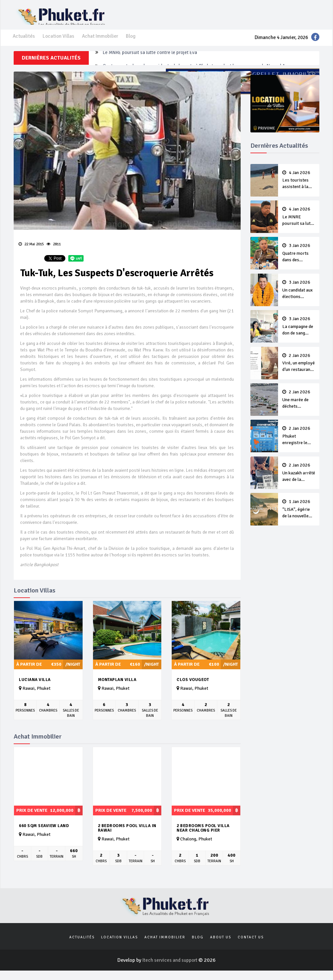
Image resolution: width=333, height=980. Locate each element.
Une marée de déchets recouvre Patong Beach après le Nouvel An (299, 407)
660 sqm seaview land (44, 834)
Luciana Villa (35, 688)
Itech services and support (170, 970)
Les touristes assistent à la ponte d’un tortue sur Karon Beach (299, 188)
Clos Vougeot (193, 688)
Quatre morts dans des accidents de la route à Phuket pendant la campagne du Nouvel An (299, 261)
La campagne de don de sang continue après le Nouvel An (299, 334)
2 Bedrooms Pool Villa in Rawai (127, 836)
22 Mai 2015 (31, 252)
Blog (134, 43)
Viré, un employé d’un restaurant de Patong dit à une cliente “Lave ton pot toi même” (299, 371)
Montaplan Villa (117, 688)
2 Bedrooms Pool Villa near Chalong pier (203, 836)
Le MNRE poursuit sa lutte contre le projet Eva (154, 66)
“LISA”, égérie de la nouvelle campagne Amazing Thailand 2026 (299, 516)
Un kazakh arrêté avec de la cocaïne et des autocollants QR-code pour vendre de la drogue (299, 480)
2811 (54, 252)
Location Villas (59, 43)
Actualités (24, 43)
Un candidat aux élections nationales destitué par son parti (299, 298)
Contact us (251, 946)
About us (221, 946)
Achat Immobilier (102, 43)
